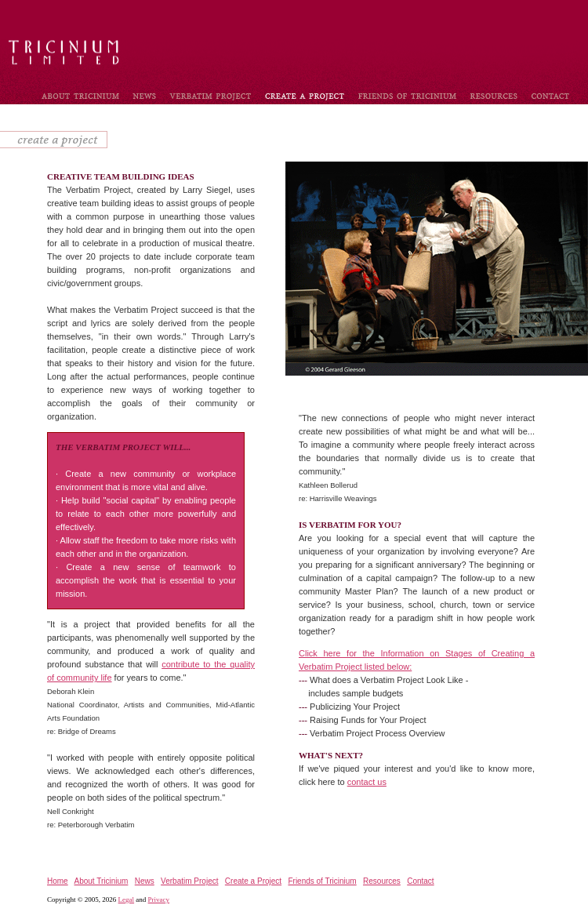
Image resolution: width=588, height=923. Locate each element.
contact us (367, 782)
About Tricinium (101, 881)
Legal (127, 899)
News (145, 881)
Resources (382, 881)
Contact (420, 881)
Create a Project (253, 881)
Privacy (159, 899)
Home (58, 881)
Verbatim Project (189, 881)
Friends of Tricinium (322, 881)
